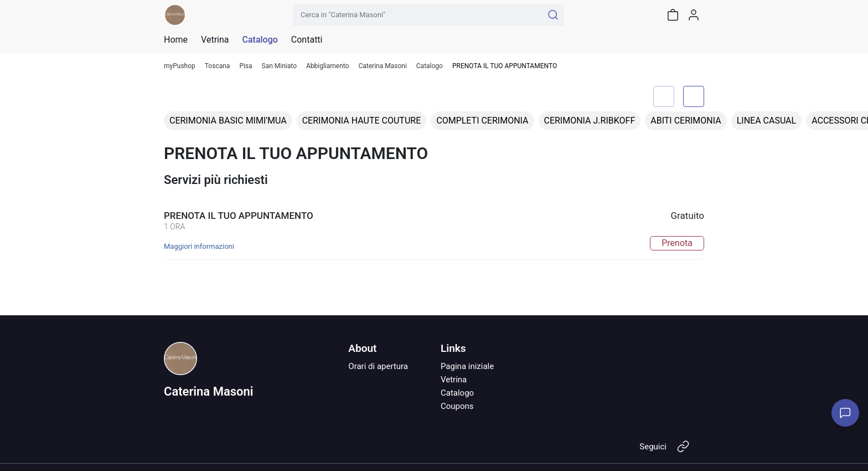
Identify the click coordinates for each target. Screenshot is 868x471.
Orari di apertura (378, 366)
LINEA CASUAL (767, 121)
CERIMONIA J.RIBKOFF (590, 121)
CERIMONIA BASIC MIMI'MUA (228, 121)
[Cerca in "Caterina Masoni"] (418, 15)
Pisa (246, 66)
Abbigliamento (328, 66)
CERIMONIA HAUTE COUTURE (362, 121)
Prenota (677, 243)
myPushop (180, 66)
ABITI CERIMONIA (686, 121)
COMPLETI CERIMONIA (482, 121)
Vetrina (454, 380)
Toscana (218, 66)
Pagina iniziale (467, 366)
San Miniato (279, 66)
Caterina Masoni (382, 66)
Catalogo (260, 40)
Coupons (457, 406)
